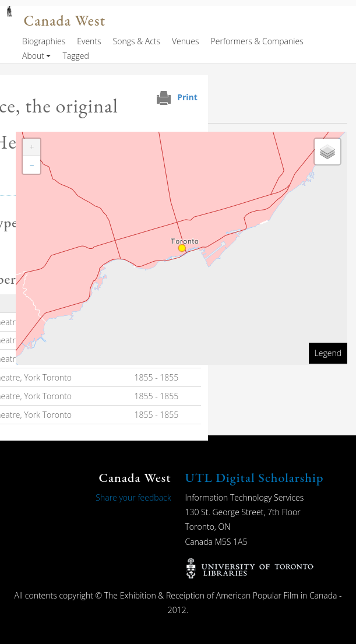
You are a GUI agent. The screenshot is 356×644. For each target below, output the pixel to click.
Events (89, 41)
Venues (186, 41)
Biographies (44, 41)
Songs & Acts (137, 41)
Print (187, 97)
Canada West (64, 21)
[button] (31, 147)
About (33, 56)
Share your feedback (133, 497)
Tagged (75, 56)
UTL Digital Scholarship (255, 478)
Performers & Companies (257, 41)
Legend (328, 353)
